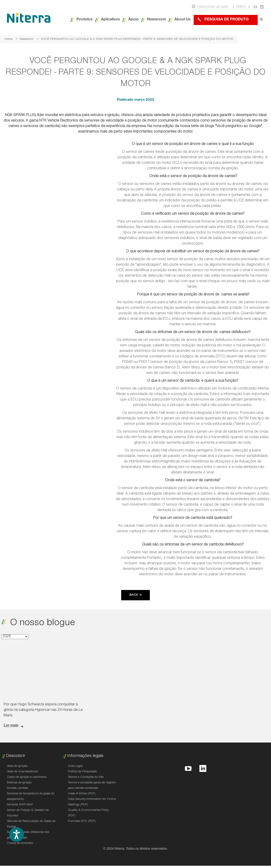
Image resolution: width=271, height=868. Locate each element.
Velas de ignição (17, 766)
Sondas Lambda (17, 788)
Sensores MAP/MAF (20, 805)
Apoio (133, 20)
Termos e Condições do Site (86, 777)
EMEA (241, 7)
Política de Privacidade (82, 772)
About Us (182, 20)
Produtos (84, 20)
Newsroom (156, 20)
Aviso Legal (75, 766)
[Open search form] (261, 20)
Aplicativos (110, 20)
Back (134, 595)
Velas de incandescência (22, 772)
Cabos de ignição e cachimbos (27, 777)
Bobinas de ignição (19, 783)
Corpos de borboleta (20, 843)
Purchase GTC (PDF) (82, 821)
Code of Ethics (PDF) (82, 794)
